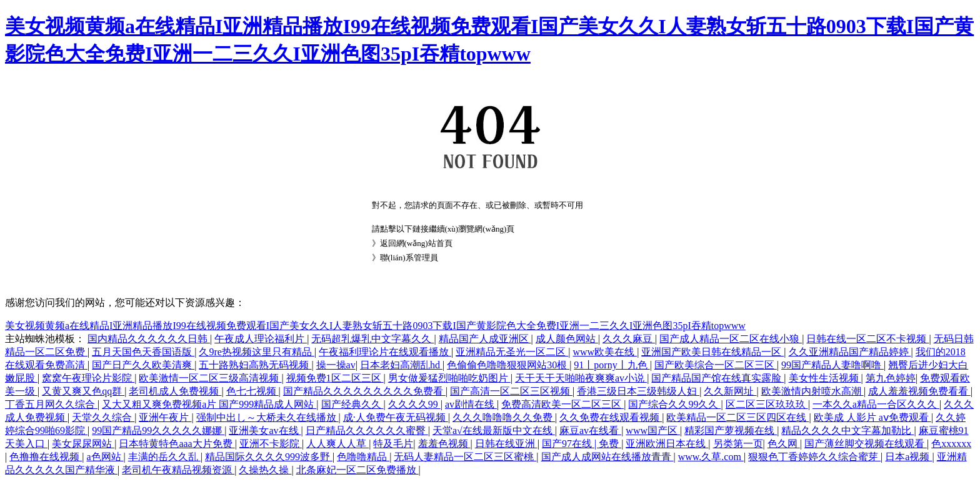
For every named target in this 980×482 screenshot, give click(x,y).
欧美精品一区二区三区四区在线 (737, 417)
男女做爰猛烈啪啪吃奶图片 (449, 378)
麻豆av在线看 (590, 430)
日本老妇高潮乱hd (401, 365)
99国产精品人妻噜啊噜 (832, 365)
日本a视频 (908, 457)
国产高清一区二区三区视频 (511, 391)
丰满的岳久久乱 (164, 457)
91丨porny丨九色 (612, 365)
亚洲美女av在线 (265, 430)
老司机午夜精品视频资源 (178, 470)
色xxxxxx (951, 444)
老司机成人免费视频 (175, 391)
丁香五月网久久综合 (51, 404)
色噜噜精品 (363, 457)
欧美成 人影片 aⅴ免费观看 (872, 417)
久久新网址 (730, 391)
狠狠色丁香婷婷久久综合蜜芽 (814, 457)
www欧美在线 (605, 352)
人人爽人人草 (337, 444)
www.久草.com (711, 457)
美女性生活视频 (825, 378)
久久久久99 (414, 404)
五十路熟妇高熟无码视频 (255, 365)
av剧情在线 (471, 404)
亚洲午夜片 (165, 417)
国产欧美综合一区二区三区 (716, 365)
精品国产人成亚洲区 (485, 339)
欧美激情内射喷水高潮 (812, 391)
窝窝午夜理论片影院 (88, 378)
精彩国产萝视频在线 (731, 430)
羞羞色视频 (444, 444)
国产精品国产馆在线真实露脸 (717, 378)
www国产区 (653, 430)
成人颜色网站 (567, 339)
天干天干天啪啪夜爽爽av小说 (581, 378)
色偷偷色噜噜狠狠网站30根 (508, 365)
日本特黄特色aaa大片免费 (177, 444)
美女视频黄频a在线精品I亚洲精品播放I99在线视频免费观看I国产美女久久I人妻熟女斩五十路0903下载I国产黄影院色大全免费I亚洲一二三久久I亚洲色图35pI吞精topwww (375, 326)
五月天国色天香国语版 (143, 352)
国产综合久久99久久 (674, 404)
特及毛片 (393, 444)
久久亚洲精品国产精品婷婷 (850, 352)
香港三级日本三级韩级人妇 (638, 391)
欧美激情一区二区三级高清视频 (210, 378)
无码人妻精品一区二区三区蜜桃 (465, 457)
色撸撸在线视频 (46, 457)
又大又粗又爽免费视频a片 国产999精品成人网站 (209, 404)
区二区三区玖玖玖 (767, 404)
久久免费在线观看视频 (611, 417)
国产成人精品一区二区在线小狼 (731, 339)
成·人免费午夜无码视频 (396, 417)
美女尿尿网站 (83, 444)
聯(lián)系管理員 (409, 258)
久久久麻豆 (629, 339)
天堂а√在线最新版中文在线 (494, 430)
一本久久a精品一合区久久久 (876, 404)
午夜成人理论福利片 (261, 339)
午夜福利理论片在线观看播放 (385, 352)
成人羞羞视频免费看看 (919, 391)
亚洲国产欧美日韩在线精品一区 (712, 352)
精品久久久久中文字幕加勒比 (847, 430)
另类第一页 (738, 444)
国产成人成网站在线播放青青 (607, 457)
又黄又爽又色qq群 (83, 391)
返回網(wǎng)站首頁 (416, 243)
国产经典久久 (352, 404)
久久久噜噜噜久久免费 (504, 417)
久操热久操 (265, 470)
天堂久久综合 (103, 417)
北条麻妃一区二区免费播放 (357, 470)
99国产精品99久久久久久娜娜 (158, 430)
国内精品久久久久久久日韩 (149, 339)
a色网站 (105, 457)
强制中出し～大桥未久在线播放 (267, 417)
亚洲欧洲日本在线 (667, 444)
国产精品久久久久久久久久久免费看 (364, 391)
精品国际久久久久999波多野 (269, 457)
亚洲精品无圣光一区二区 (512, 352)
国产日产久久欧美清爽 (143, 365)
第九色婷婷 (891, 378)
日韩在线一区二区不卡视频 (867, 339)
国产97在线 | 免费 (582, 444)
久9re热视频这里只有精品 (256, 352)
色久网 (784, 444)
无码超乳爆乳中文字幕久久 (372, 339)
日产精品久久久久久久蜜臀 (367, 430)
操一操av (336, 365)
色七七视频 (252, 391)
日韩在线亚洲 (506, 444)
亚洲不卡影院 (271, 444)
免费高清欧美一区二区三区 (562, 404)
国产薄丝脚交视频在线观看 (866, 444)
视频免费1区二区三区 (335, 378)
